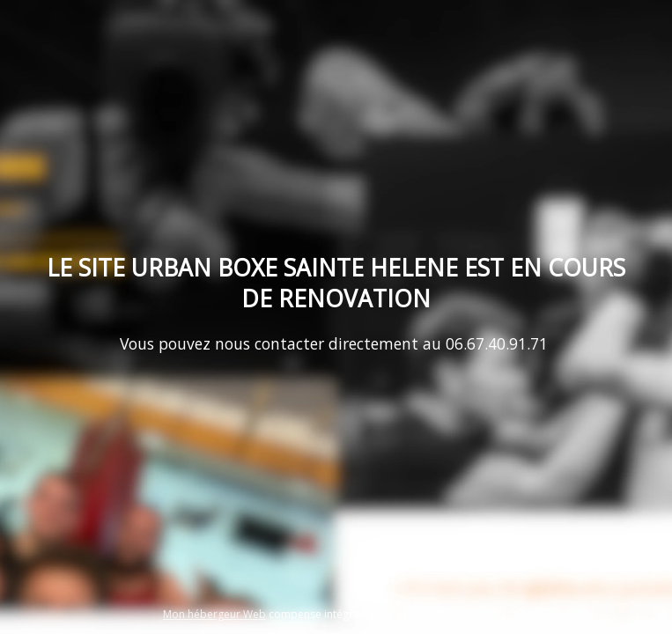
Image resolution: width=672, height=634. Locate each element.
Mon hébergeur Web (214, 614)
